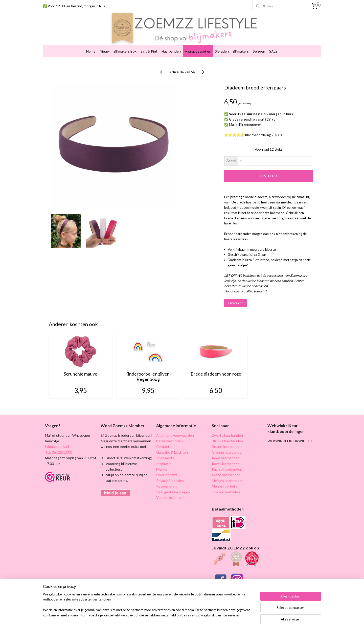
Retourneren (166, 478)
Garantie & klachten (172, 444)
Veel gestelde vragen (173, 484)
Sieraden (222, 43)
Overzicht (235, 295)
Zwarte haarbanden (227, 427)
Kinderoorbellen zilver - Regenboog (148, 369)
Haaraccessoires (198, 43)
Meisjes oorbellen (226, 478)
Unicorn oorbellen (226, 484)
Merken (162, 461)
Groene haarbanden (228, 444)
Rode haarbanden (226, 450)
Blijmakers (241, 43)
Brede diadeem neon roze (216, 366)
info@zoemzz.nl (57, 439)
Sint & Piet (149, 43)
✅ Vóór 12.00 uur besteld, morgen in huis (74, 6)
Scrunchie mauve (81, 366)
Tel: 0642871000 (59, 444)
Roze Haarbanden (226, 456)
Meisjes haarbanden (228, 473)
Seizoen (259, 43)
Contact (163, 439)
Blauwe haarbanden (227, 433)
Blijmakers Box (125, 43)
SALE (273, 43)
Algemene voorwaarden (175, 427)
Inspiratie (164, 456)
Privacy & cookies (170, 473)
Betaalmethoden (169, 433)
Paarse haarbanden (227, 461)
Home (91, 43)
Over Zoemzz (167, 467)
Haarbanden (171, 43)
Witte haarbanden (226, 467)
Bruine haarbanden (227, 439)
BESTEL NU (269, 168)
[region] (149, 608)
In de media (165, 450)
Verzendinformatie (171, 490)
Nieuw (105, 43)
